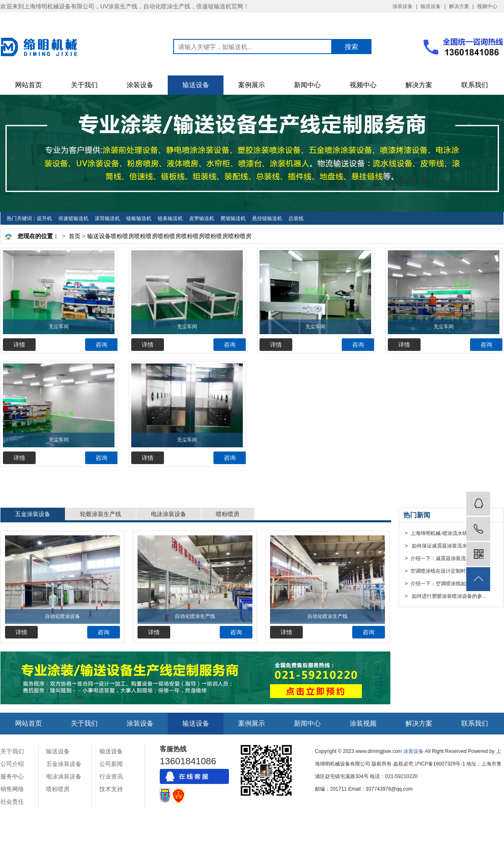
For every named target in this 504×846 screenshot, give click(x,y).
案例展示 (252, 85)
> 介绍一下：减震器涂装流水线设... (444, 558)
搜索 (351, 47)
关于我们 (84, 85)
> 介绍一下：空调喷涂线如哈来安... (444, 584)
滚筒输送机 (107, 218)
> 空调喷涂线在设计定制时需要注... (444, 571)
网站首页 (29, 85)
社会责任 (12, 802)
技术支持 (111, 789)
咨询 (101, 345)
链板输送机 (139, 218)
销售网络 (12, 789)
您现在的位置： (38, 236)
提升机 (44, 218)
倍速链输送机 (73, 218)
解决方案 (459, 6)
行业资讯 (111, 776)
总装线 (296, 218)
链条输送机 (170, 218)
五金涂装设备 (33, 514)
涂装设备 (403, 6)
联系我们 (475, 85)
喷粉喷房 (122, 236)
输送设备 (431, 6)
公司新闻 (111, 764)
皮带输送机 (202, 218)
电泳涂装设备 (169, 514)
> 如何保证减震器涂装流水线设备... (445, 546)
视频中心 (487, 6)
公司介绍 (12, 764)
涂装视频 (363, 723)
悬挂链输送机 (267, 218)
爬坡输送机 (233, 218)
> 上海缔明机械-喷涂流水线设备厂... (445, 533)
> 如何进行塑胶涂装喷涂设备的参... (445, 596)
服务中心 (12, 776)
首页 (75, 236)
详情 (19, 345)
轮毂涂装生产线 (101, 514)
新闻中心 (307, 85)
